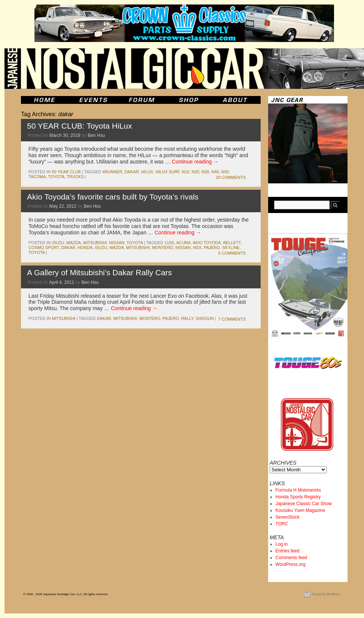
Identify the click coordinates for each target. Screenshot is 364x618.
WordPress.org (291, 564)
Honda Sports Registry (298, 497)
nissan (117, 243)
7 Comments (232, 319)
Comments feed (292, 558)
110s (169, 243)
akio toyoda (207, 243)
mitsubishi (95, 243)
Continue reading (195, 162)
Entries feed (288, 551)
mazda (74, 243)
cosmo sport (44, 247)
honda (85, 247)
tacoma (37, 177)
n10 (185, 172)
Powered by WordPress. (326, 594)
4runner (112, 172)
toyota (56, 177)
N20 (195, 172)
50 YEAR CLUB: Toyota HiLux (80, 126)
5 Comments (232, 253)
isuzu (58, 243)
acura (183, 243)
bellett (232, 243)
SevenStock (288, 517)
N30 (205, 172)
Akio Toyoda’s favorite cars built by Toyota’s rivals (113, 197)
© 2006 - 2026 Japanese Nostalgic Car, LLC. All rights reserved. (66, 594)
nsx (197, 247)
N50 (225, 172)
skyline (231, 247)
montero (163, 247)
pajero (212, 247)
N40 (215, 172)
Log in (282, 544)
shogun (204, 318)
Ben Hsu (96, 135)
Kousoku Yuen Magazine (301, 510)
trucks (75, 177)
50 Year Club (66, 172)
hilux (147, 172)
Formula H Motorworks (298, 490)
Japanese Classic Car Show (304, 504)
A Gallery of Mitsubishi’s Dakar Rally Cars (99, 272)
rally (187, 318)
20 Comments (231, 177)
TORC (282, 524)
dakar (132, 172)
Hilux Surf (167, 172)
